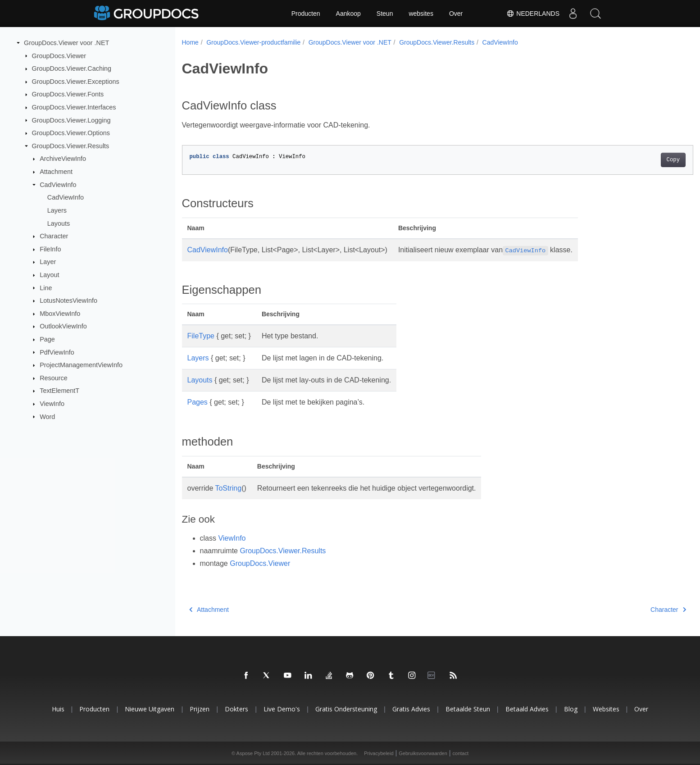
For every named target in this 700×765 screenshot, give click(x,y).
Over (456, 14)
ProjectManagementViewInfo (81, 365)
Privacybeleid (379, 753)
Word (47, 416)
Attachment (56, 172)
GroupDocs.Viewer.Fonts (68, 94)
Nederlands (533, 14)
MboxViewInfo (60, 314)
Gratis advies (411, 709)
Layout (49, 275)
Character (54, 236)
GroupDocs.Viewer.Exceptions (76, 82)
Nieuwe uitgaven (150, 709)
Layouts (59, 223)
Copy (638, 160)
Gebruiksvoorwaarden (423, 753)
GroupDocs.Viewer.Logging (71, 120)
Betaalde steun (468, 709)
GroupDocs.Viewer (59, 55)
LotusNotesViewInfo (68, 301)
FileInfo (50, 249)
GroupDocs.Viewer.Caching (72, 68)
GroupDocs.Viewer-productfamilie (253, 42)
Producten (306, 14)
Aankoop (348, 14)
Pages (198, 402)
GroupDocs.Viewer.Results (71, 146)
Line (46, 287)
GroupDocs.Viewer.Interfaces (74, 107)
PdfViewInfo (57, 352)
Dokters (236, 709)
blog (571, 709)
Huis (58, 709)
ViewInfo (52, 404)
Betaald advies (527, 709)
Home (190, 42)
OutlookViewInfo (63, 326)
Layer (48, 262)
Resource (54, 378)
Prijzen (200, 709)
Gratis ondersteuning (346, 709)
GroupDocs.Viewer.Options (71, 133)
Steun (385, 14)
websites (421, 14)
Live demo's (282, 709)
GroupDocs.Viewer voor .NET (66, 43)
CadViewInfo (58, 185)
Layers (57, 210)
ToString (228, 488)
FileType (201, 336)
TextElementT (59, 391)
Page (47, 339)
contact (461, 753)
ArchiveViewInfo (63, 159)
